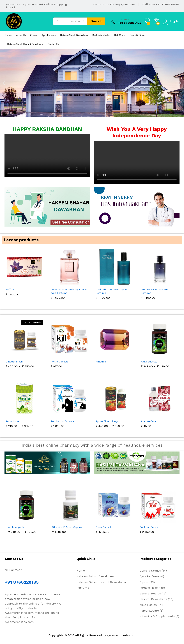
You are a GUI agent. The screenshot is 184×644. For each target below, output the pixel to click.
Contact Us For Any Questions (114, 4)
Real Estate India (101, 35)
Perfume (83, 588)
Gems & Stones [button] (138, 35)
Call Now (123, 19)
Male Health (148, 605)
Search (96, 21)
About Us (21, 35)
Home (8, 35)
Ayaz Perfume (150, 576)
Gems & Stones (150, 571)
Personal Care (149, 611)
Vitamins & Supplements (157, 616)
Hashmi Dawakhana (153, 599)
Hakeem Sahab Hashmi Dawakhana (25, 44)
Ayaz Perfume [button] (49, 35)
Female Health (150, 588)
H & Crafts (119, 35)
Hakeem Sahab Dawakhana (74, 35)
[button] (4, 83)
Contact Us (53, 44)
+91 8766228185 (167, 4)
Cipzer (34, 35)
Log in (170, 21)
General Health (150, 593)
